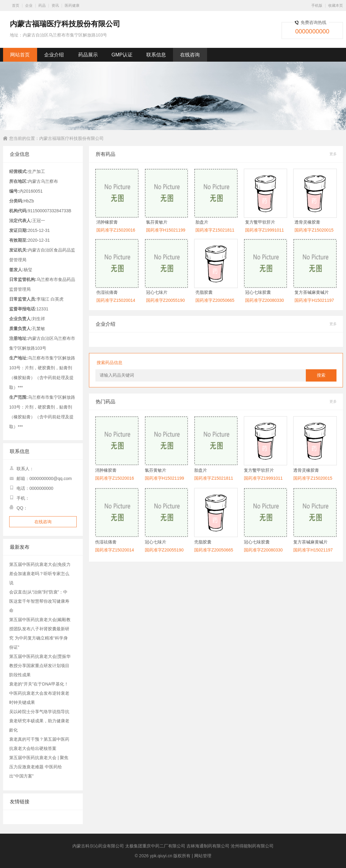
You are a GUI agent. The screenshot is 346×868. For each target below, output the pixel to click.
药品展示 (88, 55)
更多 (333, 154)
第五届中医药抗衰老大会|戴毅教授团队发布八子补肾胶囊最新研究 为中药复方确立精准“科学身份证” (40, 633)
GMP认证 (122, 55)
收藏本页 (336, 6)
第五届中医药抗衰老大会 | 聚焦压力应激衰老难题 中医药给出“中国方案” (39, 767)
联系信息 (156, 55)
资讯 (55, 6)
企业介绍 (54, 55)
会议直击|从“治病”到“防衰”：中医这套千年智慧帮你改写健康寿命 (39, 601)
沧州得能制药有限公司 (252, 846)
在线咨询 (190, 55)
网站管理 (203, 856)
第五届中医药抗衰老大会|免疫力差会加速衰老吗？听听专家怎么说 (40, 574)
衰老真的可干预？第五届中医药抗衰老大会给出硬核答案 (39, 744)
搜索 (321, 375)
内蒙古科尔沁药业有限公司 (98, 846)
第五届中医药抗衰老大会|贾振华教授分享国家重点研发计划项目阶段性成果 (40, 666)
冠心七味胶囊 (258, 292)
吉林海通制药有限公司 (208, 846)
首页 (16, 6)
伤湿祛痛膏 (107, 292)
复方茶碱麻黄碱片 (312, 292)
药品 (42, 6)
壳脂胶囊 (204, 292)
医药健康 (72, 6)
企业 (29, 6)
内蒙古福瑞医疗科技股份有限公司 (71, 138)
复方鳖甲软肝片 (260, 222)
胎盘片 (202, 222)
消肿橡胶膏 (107, 222)
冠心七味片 (157, 292)
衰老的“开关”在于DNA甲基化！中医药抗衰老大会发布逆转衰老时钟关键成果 (39, 693)
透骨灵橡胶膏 (307, 222)
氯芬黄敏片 (157, 222)
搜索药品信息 (110, 363)
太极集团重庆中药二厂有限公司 (155, 846)
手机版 (317, 6)
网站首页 (20, 55)
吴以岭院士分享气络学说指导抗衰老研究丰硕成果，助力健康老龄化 (39, 721)
